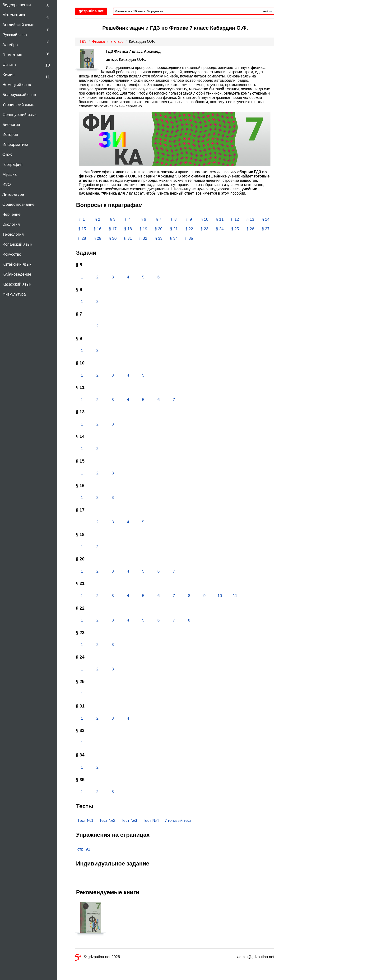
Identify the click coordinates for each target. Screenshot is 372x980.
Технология (13, 234)
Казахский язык (17, 284)
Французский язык (19, 115)
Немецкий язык (17, 85)
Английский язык (18, 25)
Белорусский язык (19, 95)
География (12, 165)
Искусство (12, 254)
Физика (9, 65)
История (10, 135)
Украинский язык (18, 105)
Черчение (12, 214)
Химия (8, 75)
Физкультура (14, 294)
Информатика (15, 145)
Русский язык (15, 35)
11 (48, 77)
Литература (13, 194)
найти (268, 11)
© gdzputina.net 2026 (97, 958)
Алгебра (10, 45)
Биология (11, 125)
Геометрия (12, 55)
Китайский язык (17, 264)
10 (48, 65)
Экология (11, 224)
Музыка (9, 174)
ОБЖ (7, 155)
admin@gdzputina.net (256, 957)
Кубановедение (17, 274)
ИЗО (7, 184)
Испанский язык (17, 244)
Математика (14, 15)
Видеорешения (17, 5)
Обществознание (19, 204)
